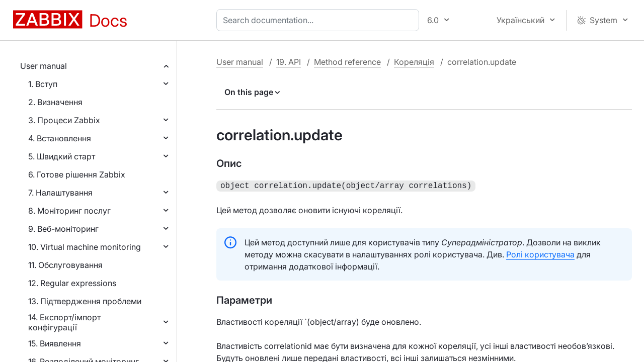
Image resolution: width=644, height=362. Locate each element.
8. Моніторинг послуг (69, 211)
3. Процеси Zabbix (64, 120)
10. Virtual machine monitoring (85, 247)
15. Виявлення (55, 343)
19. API (289, 62)
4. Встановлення (60, 138)
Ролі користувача (540, 253)
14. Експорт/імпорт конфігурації (64, 322)
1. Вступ (43, 84)
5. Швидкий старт (62, 156)
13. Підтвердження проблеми (85, 301)
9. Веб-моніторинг (63, 229)
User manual (44, 66)
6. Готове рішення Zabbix (77, 174)
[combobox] (320, 20)
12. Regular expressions (72, 283)
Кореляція (414, 62)
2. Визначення (55, 102)
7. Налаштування (60, 193)
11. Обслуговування (65, 265)
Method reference (347, 62)
